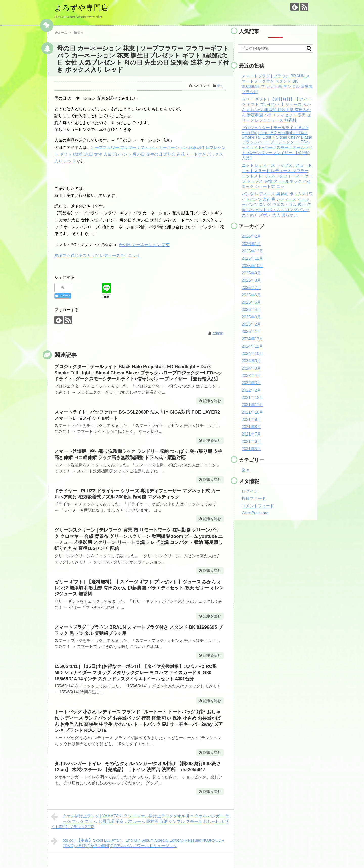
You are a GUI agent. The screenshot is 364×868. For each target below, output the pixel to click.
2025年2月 (251, 324)
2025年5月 (251, 302)
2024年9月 (251, 361)
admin (218, 333)
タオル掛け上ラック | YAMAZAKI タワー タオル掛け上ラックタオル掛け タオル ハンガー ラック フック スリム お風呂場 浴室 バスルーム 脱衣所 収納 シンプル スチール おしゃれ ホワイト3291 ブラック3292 (140, 821)
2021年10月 (252, 412)
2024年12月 (252, 339)
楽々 (220, 86)
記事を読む (212, 401)
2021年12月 (252, 397)
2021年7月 (251, 434)
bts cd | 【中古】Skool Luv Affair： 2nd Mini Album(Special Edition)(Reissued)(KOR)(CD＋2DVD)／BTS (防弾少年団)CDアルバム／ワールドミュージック (138, 842)
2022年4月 (251, 376)
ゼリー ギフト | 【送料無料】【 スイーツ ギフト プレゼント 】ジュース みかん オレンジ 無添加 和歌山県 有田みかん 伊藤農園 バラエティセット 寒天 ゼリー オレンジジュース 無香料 (139, 588)
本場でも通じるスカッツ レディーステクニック (97, 256)
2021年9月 (251, 419)
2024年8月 (251, 368)
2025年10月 (252, 266)
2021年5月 (251, 449)
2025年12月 (252, 251)
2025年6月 (251, 295)
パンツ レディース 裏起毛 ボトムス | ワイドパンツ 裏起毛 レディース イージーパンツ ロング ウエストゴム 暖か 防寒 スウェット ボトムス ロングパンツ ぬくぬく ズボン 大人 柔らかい (277, 204)
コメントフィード (258, 506)
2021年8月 (251, 427)
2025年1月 (251, 332)
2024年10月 (252, 354)
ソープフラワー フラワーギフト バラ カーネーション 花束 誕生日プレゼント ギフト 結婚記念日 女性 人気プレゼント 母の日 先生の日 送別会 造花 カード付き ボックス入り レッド (140, 154)
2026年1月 (251, 244)
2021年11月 (252, 405)
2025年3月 (251, 317)
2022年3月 (251, 383)
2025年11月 (252, 258)
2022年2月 (251, 390)
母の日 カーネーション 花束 (144, 245)
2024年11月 (252, 346)
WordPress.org (255, 513)
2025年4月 (251, 310)
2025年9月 (251, 273)
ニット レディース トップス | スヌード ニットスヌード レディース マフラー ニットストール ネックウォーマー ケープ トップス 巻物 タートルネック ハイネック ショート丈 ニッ (277, 176)
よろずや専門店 (81, 8)
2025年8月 (251, 280)
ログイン (250, 491)
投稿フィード (254, 499)
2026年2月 (251, 236)
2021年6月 (251, 441)
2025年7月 (251, 288)
